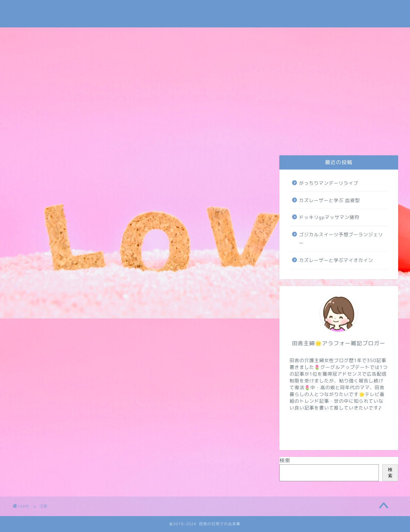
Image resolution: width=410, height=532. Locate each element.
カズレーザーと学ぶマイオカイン (336, 260)
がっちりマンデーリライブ (329, 183)
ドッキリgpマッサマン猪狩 (329, 217)
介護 (179, 138)
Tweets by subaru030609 (342, 11)
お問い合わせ (36, 140)
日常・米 (131, 138)
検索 (285, 460)
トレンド (226, 138)
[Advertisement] (205, 78)
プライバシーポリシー (82, 140)
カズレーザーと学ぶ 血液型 (329, 200)
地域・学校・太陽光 (373, 140)
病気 (325, 138)
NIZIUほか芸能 (275, 138)
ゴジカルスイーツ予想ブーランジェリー (341, 239)
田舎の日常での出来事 (205, 14)
